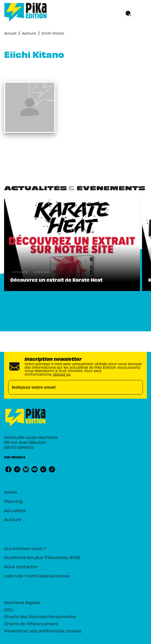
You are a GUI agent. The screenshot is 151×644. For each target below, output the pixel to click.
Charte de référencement (31, 623)
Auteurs (29, 33)
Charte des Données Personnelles (40, 616)
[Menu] (135, 14)
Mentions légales (22, 602)
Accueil (10, 33)
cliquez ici (62, 374)
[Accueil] (26, 12)
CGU (9, 609)
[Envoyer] (137, 387)
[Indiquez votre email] (69, 387)
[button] (72, 245)
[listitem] (8, 469)
